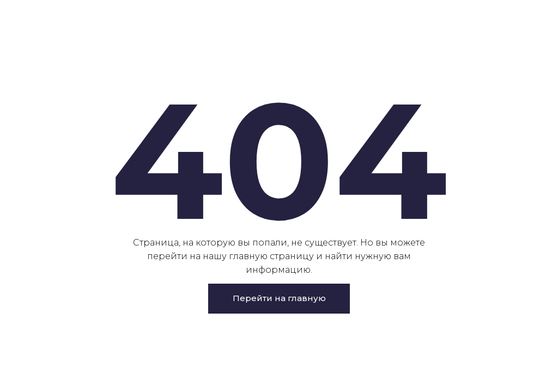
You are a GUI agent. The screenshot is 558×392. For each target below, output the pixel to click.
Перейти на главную (279, 298)
